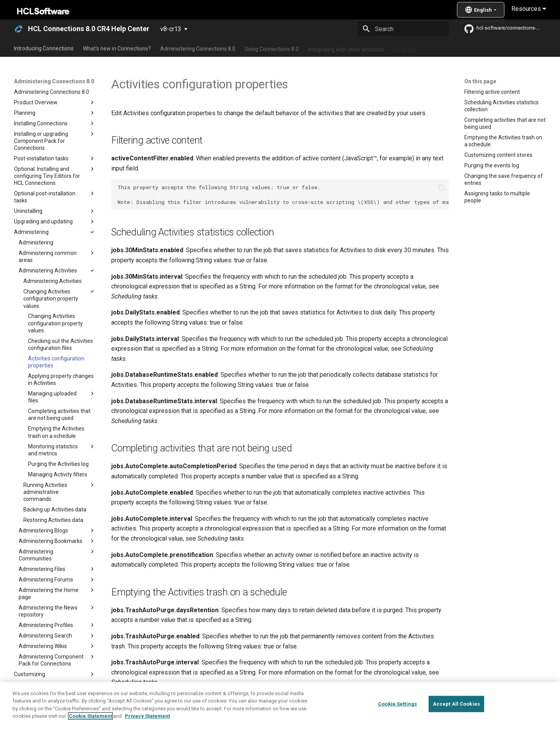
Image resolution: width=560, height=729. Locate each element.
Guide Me (405, 48)
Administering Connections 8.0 (198, 48)
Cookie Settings (397, 704)
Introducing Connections (44, 48)
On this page (480, 81)
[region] (280, 705)
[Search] (403, 29)
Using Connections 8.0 (272, 48)
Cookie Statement (90, 716)
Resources (529, 9)
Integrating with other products (346, 48)
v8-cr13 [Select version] (171, 29)
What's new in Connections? (117, 48)
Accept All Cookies (456, 704)
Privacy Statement (147, 716)
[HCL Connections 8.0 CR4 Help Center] (19, 29)
